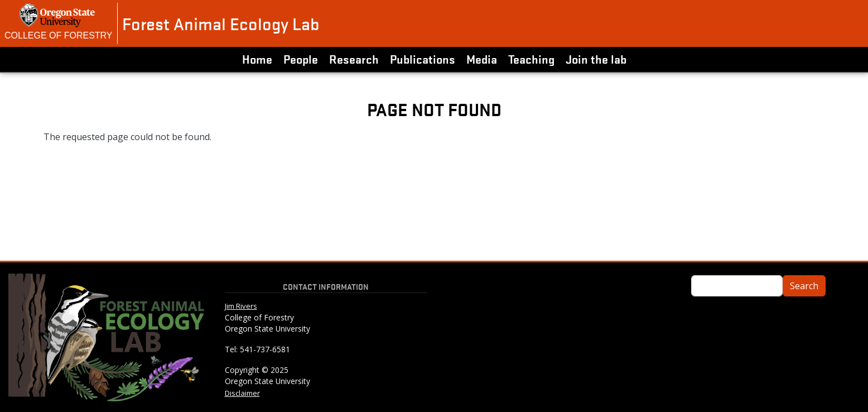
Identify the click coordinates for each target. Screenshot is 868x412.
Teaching (531, 59)
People (301, 59)
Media (482, 59)
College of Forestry (59, 35)
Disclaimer (242, 393)
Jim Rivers (241, 306)
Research (354, 59)
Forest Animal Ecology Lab (221, 23)
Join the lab (596, 59)
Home (257, 59)
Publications (423, 59)
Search (804, 286)
